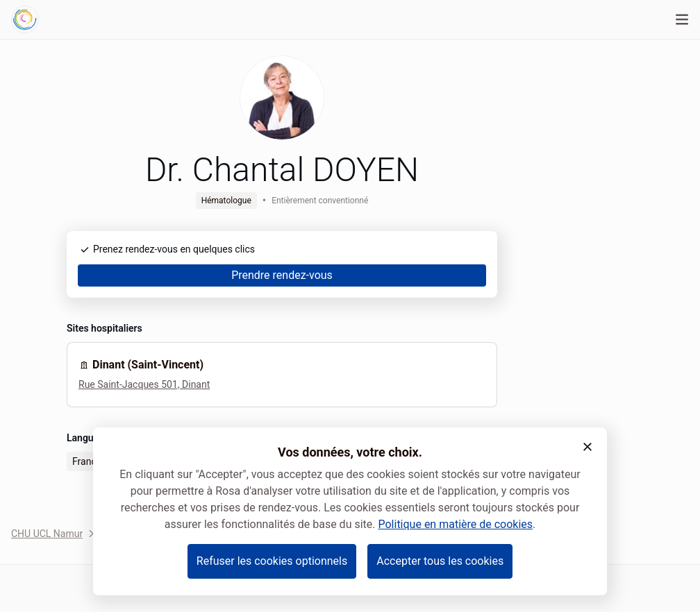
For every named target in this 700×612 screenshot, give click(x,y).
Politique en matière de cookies (455, 524)
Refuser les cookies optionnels (272, 561)
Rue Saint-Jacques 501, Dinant (144, 384)
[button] (587, 447)
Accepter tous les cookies (440, 561)
